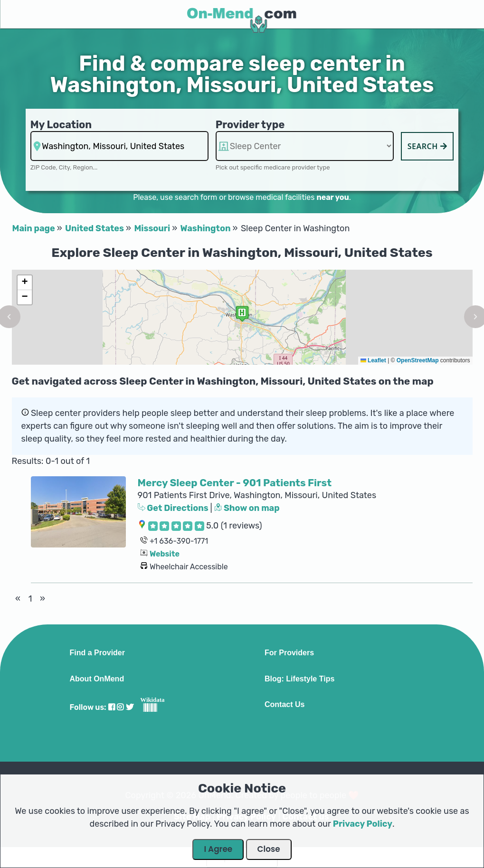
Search (427, 146)
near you (332, 197)
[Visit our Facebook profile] (112, 707)
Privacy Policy (363, 824)
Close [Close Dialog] (269, 849)
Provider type (250, 125)
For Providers (289, 653)
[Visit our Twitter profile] (130, 707)
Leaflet (373, 360)
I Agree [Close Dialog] (218, 849)
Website (165, 554)
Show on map (247, 508)
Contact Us (285, 705)
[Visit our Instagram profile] (120, 707)
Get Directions (174, 508)
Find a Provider (97, 653)
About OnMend (97, 679)
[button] (242, 314)
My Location (61, 125)
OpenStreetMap (418, 360)
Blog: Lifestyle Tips (299, 679)
